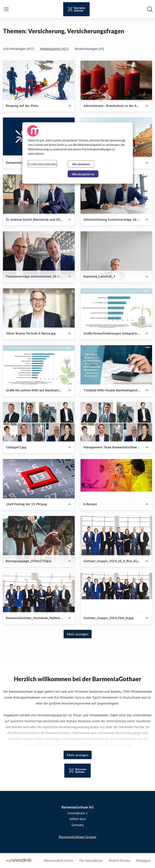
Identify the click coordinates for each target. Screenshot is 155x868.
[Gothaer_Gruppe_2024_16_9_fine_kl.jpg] (116, 536)
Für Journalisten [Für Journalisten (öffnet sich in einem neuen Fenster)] (91, 860)
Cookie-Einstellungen (42, 164)
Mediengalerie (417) (54, 49)
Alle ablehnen (81, 164)
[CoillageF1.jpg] (39, 422)
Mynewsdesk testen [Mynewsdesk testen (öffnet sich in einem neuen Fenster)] (59, 860)
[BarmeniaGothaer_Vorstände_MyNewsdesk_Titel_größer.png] (39, 593)
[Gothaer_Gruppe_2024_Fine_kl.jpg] (116, 586)
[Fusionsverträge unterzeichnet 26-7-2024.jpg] (39, 267)
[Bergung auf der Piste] (39, 88)
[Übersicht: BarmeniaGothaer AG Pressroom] (76, 9)
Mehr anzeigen (78, 634)
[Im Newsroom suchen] (150, 9)
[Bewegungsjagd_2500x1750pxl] (39, 541)
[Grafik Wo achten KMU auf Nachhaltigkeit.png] (39, 365)
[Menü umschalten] (6, 9)
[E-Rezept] (116, 475)
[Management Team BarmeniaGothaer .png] (116, 422)
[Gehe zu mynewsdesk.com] (19, 861)
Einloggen (143, 860)
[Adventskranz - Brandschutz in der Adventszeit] (116, 81)
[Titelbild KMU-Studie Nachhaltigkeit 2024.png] (116, 365)
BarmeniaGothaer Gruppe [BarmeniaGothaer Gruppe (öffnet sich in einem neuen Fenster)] (78, 837)
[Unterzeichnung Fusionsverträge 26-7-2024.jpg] (116, 195)
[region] (78, 153)
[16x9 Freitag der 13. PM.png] (39, 479)
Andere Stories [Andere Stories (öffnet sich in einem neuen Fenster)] (119, 860)
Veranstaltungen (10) (89, 49)
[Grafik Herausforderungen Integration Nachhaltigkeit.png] (116, 309)
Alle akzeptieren (83, 174)
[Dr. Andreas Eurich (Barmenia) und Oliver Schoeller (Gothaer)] (39, 195)
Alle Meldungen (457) (19, 49)
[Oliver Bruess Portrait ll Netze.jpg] (39, 309)
